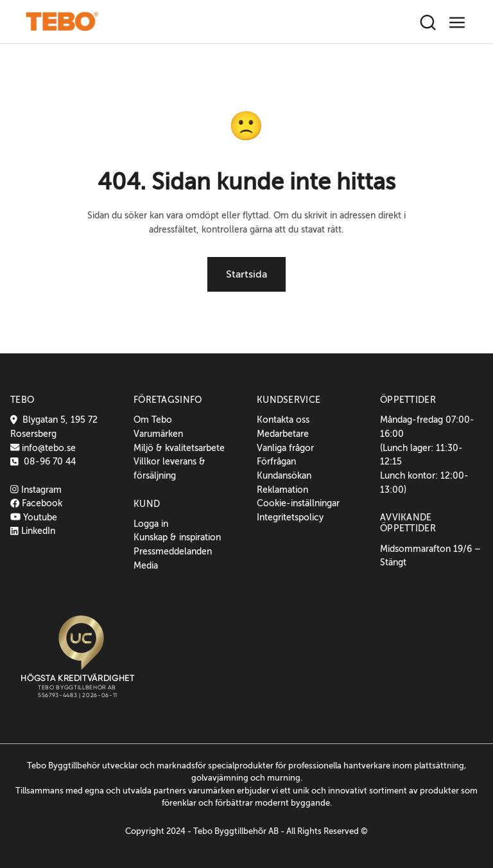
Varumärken (158, 434)
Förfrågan (276, 461)
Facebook (36, 503)
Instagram (36, 490)
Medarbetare (283, 434)
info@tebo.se (48, 448)
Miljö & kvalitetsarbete (179, 448)
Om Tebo (153, 420)
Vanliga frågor (285, 448)
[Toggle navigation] (457, 23)
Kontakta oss (283, 420)
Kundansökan (284, 475)
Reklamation (282, 490)
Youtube (34, 517)
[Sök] (428, 23)
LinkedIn (33, 531)
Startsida (246, 274)
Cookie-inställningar (298, 503)
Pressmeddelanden (173, 551)
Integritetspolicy (290, 517)
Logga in (151, 524)
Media (146, 565)
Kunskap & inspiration (177, 537)
